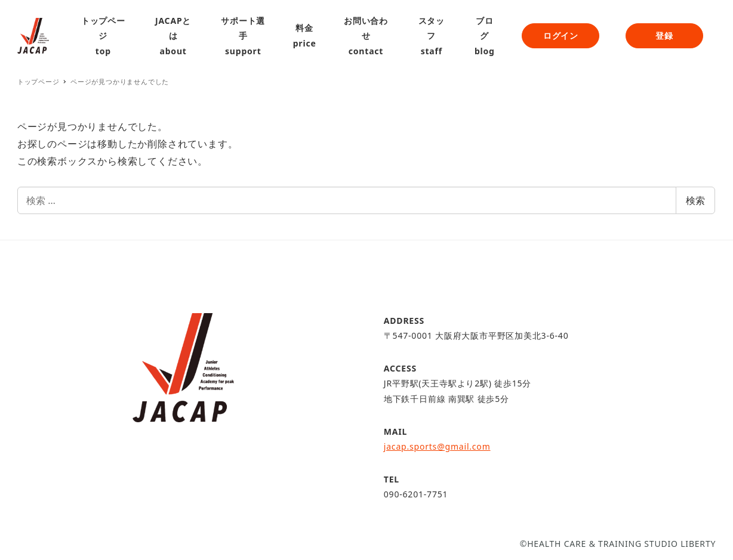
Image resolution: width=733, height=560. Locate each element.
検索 (695, 200)
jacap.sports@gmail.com (437, 446)
